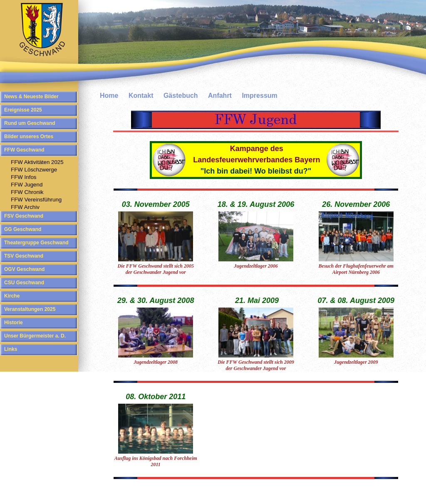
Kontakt (141, 96)
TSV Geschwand (24, 256)
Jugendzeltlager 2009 (356, 362)
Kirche (12, 296)
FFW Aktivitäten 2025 (37, 162)
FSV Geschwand (24, 216)
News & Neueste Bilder (31, 97)
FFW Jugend (27, 185)
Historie (14, 323)
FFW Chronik (27, 192)
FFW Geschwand (24, 150)
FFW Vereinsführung (36, 200)
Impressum (259, 96)
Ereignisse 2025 (23, 110)
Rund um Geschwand (30, 123)
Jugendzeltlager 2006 (256, 266)
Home (109, 96)
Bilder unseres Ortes (29, 137)
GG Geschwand (23, 229)
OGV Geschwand (24, 269)
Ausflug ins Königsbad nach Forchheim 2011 (156, 461)
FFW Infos (24, 177)
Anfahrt (220, 96)
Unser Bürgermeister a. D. (35, 336)
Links (11, 349)
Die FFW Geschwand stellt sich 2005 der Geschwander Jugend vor (155, 269)
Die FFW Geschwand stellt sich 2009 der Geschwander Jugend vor (256, 365)
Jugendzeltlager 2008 (156, 362)
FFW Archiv (25, 207)
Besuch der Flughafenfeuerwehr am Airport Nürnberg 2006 (356, 269)
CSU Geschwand (24, 283)
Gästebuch (181, 96)
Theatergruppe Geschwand (36, 243)
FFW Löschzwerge (34, 170)
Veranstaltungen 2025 (30, 309)
